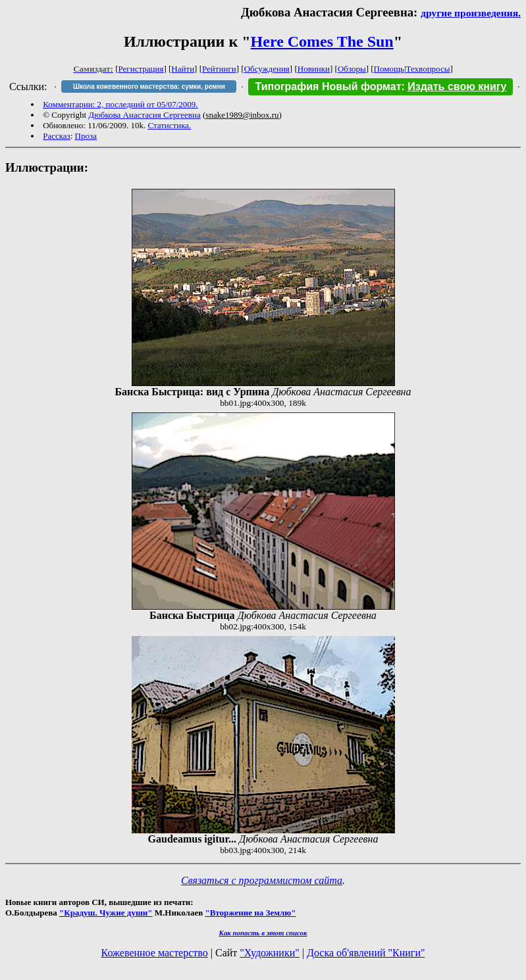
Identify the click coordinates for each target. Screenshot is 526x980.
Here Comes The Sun (322, 41)
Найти (183, 69)
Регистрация (141, 69)
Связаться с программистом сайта (262, 880)
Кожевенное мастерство (155, 953)
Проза (86, 136)
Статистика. (169, 125)
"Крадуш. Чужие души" (106, 913)
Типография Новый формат (328, 86)
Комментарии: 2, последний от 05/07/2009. (120, 104)
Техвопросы (428, 69)
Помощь (389, 69)
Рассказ (57, 136)
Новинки (314, 69)
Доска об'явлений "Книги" (366, 953)
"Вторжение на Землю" (250, 913)
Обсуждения (267, 69)
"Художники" (269, 953)
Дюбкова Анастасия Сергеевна (144, 115)
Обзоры (352, 69)
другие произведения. (471, 13)
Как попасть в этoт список (263, 933)
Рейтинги (219, 69)
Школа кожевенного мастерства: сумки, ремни (149, 86)
